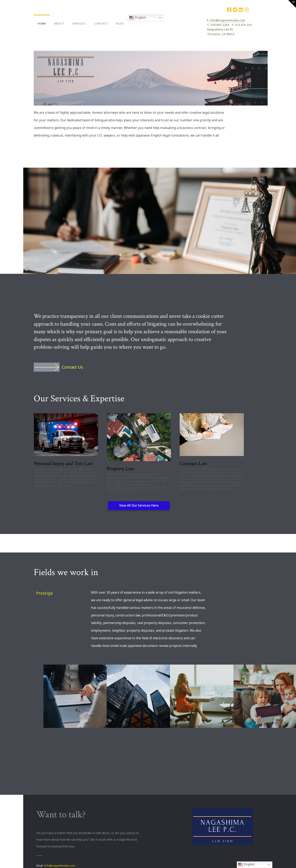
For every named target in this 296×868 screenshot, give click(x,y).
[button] (292, 4)
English (138, 18)
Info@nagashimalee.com (228, 20)
